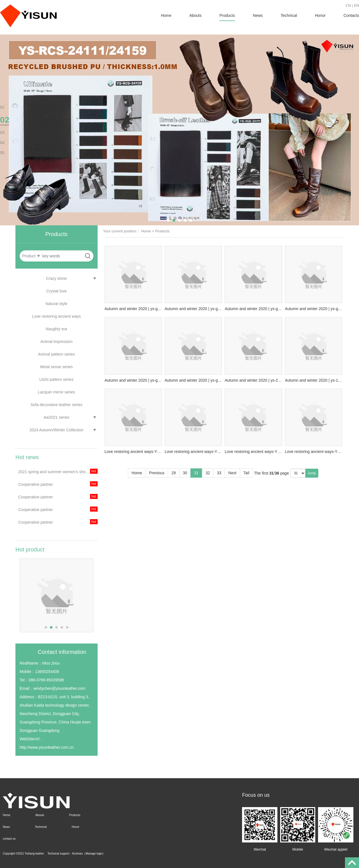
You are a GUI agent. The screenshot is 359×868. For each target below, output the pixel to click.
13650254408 (47, 672)
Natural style (56, 304)
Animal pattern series (56, 354)
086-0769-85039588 (46, 680)
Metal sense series (57, 367)
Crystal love (57, 291)
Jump (312, 473)
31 (196, 473)
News (258, 15)
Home (166, 15)
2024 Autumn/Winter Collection (56, 430)
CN (348, 5)
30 (185, 473)
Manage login (94, 854)
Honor (320, 15)
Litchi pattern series (57, 379)
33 (219, 473)
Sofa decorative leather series (57, 405)
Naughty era (56, 329)
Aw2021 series (56, 417)
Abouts (195, 15)
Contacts (351, 15)
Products (227, 15)
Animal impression (56, 342)
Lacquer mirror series (56, 392)
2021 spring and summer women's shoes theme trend (58, 472)
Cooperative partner (36, 484)
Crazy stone (57, 278)
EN (356, 5)
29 (174, 473)
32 (208, 473)
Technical (289, 15)
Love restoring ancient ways (56, 316)
